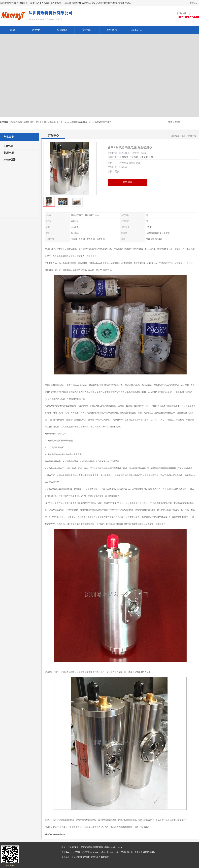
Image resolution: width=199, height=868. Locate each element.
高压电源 (9, 153)
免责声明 (86, 857)
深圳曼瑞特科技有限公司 (132, 852)
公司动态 (62, 30)
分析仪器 (134, 157)
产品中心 (37, 30)
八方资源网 (77, 857)
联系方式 (137, 30)
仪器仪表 (124, 157)
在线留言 (112, 30)
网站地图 (105, 857)
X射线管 (8, 146)
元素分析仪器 (146, 157)
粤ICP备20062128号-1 (111, 852)
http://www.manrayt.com (55, 834)
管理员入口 (96, 857)
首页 (12, 30)
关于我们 (87, 30)
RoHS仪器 (10, 160)
